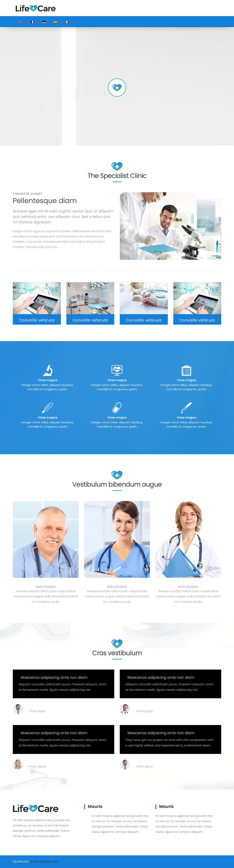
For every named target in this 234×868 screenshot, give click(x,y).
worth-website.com (44, 862)
